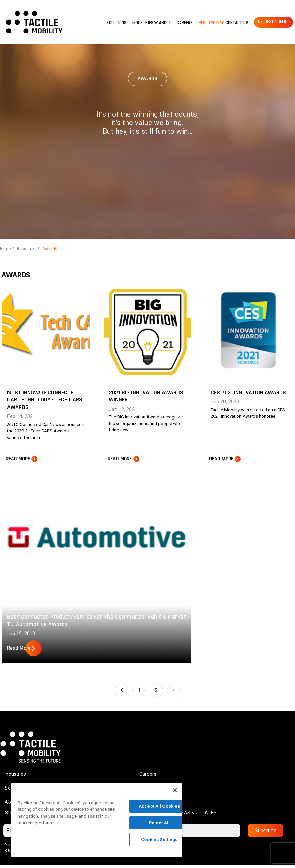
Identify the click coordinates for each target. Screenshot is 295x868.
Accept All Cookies (159, 806)
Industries (15, 776)
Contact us (237, 23)
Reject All (159, 823)
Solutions (116, 23)
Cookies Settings (159, 840)
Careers (185, 23)
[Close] (175, 790)
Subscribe (266, 833)
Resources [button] (209, 23)
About (165, 23)
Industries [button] (143, 23)
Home (6, 249)
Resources (28, 249)
